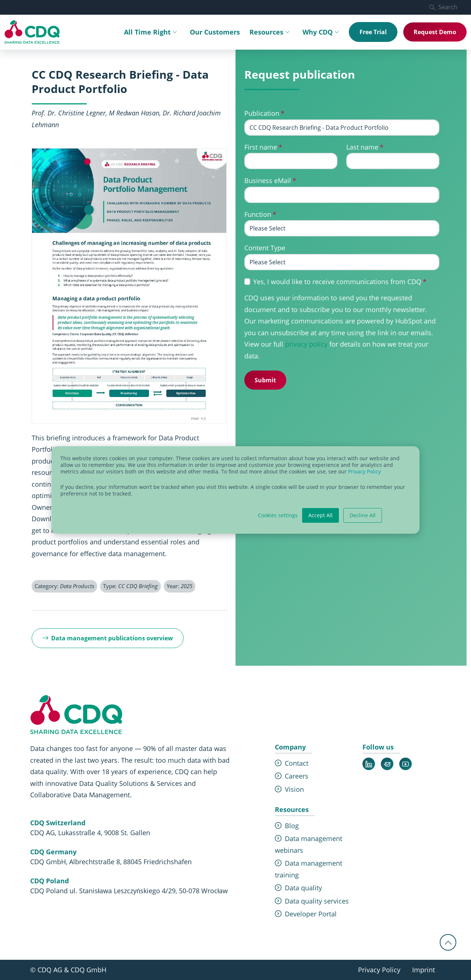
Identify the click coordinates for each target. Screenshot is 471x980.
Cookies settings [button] (278, 515)
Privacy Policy (364, 471)
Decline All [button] (363, 515)
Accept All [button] (321, 515)
